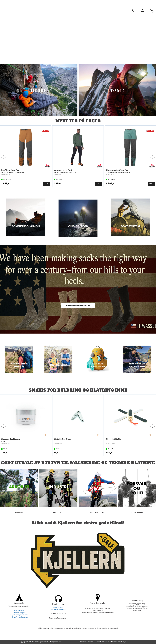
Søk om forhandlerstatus (19, 617)
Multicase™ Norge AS (121, 642)
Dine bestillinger (19, 613)
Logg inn (142, 11)
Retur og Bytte (58, 607)
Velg (47, 184)
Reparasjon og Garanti (58, 609)
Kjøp (47, 453)
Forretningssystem (87, 642)
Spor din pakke (19, 611)
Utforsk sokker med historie (78, 306)
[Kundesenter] (133, 10)
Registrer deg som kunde (19, 615)
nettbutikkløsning (102, 642)
